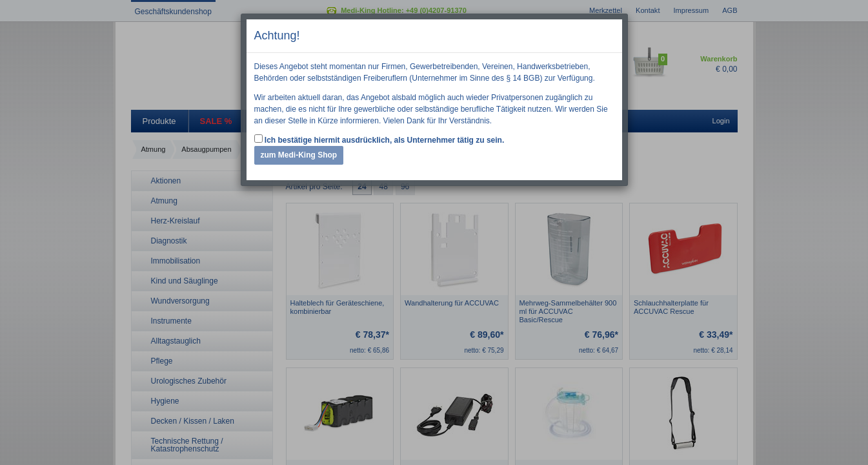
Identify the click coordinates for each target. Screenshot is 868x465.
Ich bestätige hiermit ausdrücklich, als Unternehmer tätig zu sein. (379, 139)
